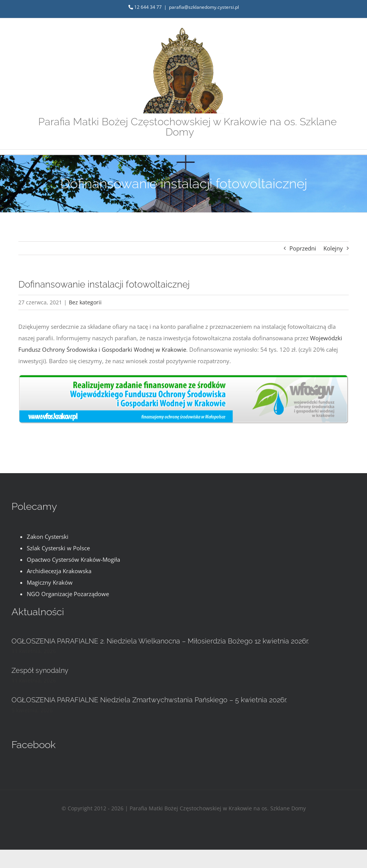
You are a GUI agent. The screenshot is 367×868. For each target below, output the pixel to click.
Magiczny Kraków (50, 582)
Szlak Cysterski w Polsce (58, 548)
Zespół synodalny (40, 670)
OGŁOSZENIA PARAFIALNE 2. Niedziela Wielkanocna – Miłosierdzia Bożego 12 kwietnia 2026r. (160, 641)
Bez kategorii (85, 302)
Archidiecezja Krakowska (59, 571)
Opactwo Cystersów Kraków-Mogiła (73, 559)
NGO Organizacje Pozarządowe (68, 594)
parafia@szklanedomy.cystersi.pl (204, 7)
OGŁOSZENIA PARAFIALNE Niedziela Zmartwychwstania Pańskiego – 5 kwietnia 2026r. (149, 700)
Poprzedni (303, 248)
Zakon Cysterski (48, 537)
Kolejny (333, 248)
